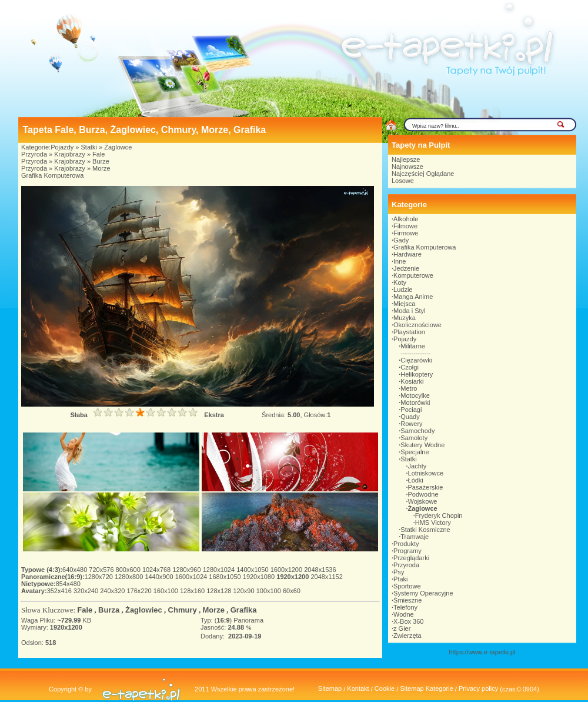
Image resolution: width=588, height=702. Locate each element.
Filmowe (405, 226)
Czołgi (410, 367)
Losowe (403, 181)
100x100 (270, 591)
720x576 (102, 570)
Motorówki (415, 402)
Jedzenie (406, 268)
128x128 (220, 591)
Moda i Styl (409, 311)
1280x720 (100, 577)
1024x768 (157, 570)
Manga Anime (413, 297)
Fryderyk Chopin (439, 515)
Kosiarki (412, 381)
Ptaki (400, 579)
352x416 (60, 591)
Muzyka (405, 318)
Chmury (183, 610)
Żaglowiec (144, 610)
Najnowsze (407, 167)
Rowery (411, 424)
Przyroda (34, 154)
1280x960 (187, 570)
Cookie (385, 688)
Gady (401, 240)
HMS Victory (433, 523)
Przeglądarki (411, 558)
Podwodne (423, 494)
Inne (400, 261)
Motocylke (415, 395)
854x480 (68, 584)
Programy (407, 551)
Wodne (404, 614)
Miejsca (404, 304)
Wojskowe (423, 501)
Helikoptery (417, 374)
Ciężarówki (416, 360)
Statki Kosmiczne (425, 530)
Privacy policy (478, 688)
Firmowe (406, 233)
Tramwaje (415, 537)
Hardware (407, 254)
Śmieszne (407, 600)
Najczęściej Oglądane (423, 174)
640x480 (76, 570)
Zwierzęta (407, 636)
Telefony (405, 607)
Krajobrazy (70, 154)
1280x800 (130, 577)
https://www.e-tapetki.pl (482, 652)
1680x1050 (226, 577)
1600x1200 (288, 570)
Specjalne (415, 452)
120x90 (244, 591)
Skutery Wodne (422, 445)
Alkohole (406, 219)
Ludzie (403, 290)
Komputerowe (413, 275)
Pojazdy (62, 147)
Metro (409, 388)
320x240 (87, 591)
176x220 (140, 591)
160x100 (167, 591)
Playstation (409, 332)
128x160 (193, 591)
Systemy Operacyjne (423, 593)
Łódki (416, 480)
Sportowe (407, 586)
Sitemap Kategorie (427, 688)
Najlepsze (406, 159)
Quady (410, 417)
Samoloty (414, 438)
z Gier (402, 628)
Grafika (244, 610)
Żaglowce (118, 147)
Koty (400, 282)
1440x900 (160, 577)
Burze (101, 161)
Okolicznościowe (417, 325)
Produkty (406, 544)
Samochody (417, 431)
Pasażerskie (426, 487)
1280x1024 (220, 570)
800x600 (129, 570)
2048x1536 (320, 570)
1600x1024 (192, 577)
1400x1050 (253, 570)
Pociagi (411, 410)
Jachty (417, 466)
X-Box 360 (408, 621)
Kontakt (358, 688)
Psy (399, 572)
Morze (101, 168)
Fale (98, 154)
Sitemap (330, 688)
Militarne (413, 346)
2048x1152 (326, 577)
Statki (89, 147)
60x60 (292, 591)
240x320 (113, 591)
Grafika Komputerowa (52, 175)
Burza (109, 610)
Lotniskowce (426, 473)
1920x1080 (260, 577)
